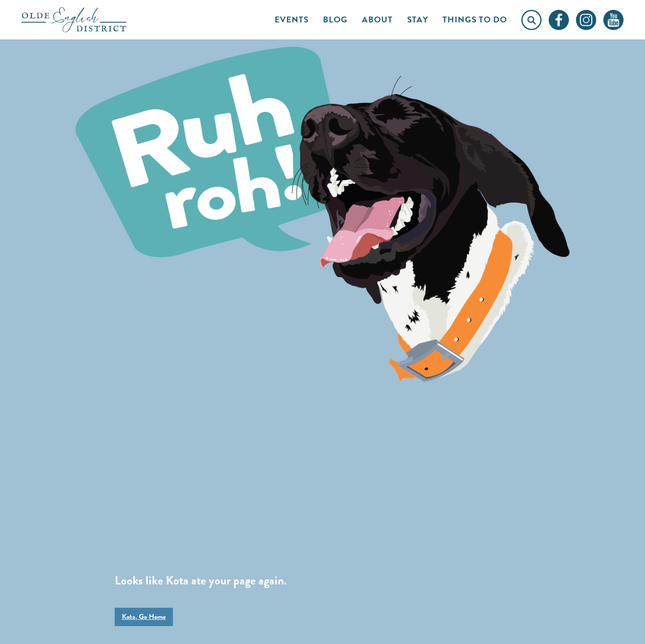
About (377, 19)
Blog (335, 19)
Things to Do (475, 19)
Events (292, 19)
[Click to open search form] (531, 20)
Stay (418, 19)
